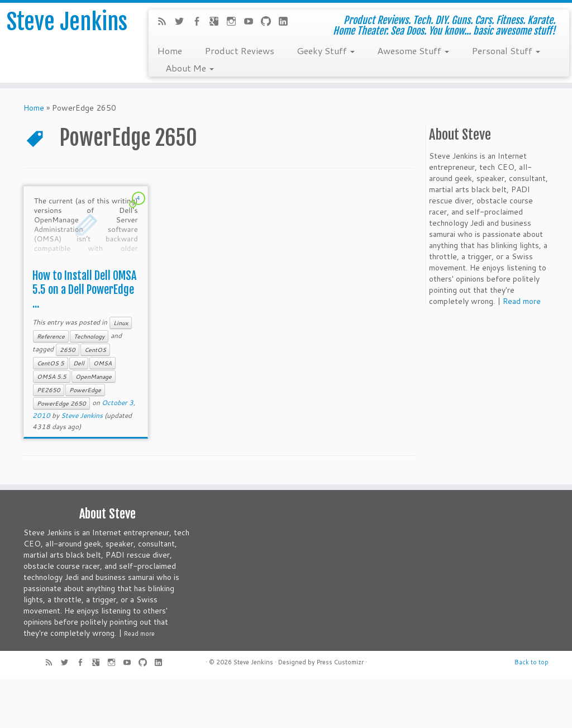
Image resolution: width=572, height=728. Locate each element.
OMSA (103, 363)
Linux (121, 323)
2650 (68, 350)
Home (170, 50)
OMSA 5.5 (52, 377)
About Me (190, 68)
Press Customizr (340, 662)
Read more (522, 301)
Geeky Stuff (326, 50)
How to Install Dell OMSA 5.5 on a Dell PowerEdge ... (84, 290)
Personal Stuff (506, 50)
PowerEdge (85, 390)
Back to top (532, 662)
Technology (89, 336)
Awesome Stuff (413, 50)
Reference (51, 336)
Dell (79, 363)
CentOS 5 (51, 363)
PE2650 (49, 390)
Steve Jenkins (67, 22)
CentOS (95, 350)
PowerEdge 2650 (61, 403)
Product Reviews (239, 50)
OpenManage (94, 377)
